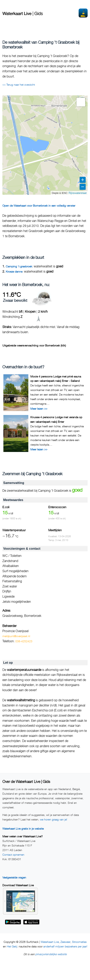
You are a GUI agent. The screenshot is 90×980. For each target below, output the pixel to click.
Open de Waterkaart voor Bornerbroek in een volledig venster (39, 206)
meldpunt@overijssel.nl (16, 636)
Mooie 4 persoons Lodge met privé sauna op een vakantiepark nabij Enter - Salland (56, 379)
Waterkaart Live (50, 942)
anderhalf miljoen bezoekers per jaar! (65, 946)
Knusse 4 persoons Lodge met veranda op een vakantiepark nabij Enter (56, 419)
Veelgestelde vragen (14, 877)
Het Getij (12, 946)
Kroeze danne (14, 271)
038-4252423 (24, 641)
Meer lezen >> (39, 409)
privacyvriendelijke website (51, 954)
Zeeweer (65, 942)
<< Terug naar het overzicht (19, 85)
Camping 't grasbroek (19, 266)
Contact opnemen (13, 855)
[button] (81, 102)
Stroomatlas (79, 942)
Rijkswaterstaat (78, 193)
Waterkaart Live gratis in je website (23, 829)
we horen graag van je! (53, 819)
